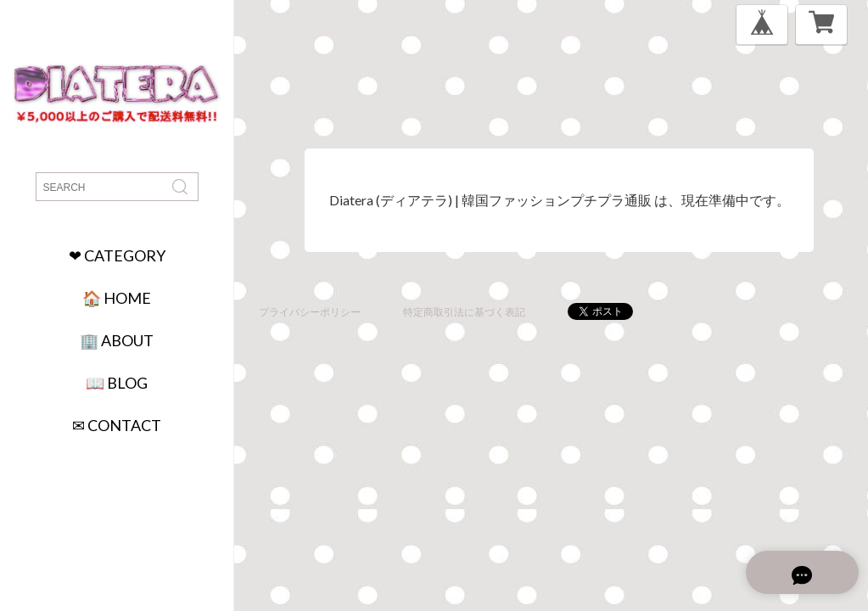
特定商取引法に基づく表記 (464, 312)
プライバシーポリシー (310, 312)
